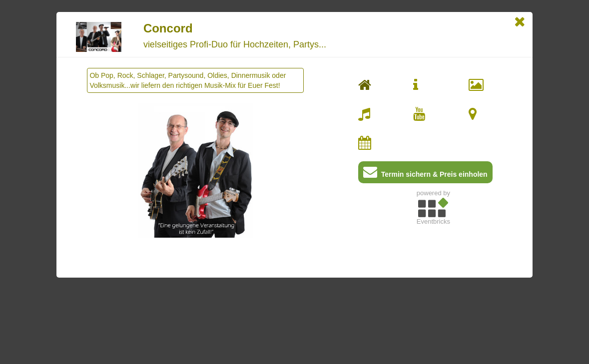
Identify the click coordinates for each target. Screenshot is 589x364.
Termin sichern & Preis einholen (425, 174)
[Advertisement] (433, 299)
